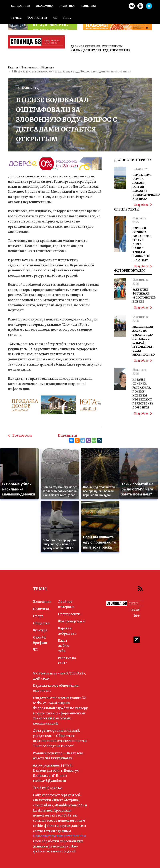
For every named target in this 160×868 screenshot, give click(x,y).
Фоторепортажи (129, 271)
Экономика (45, 6)
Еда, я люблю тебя (117, 50)
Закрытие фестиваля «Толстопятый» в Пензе (144, 296)
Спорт (38, 616)
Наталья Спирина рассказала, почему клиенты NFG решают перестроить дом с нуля (143, 394)
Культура (40, 630)
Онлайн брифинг (40, 640)
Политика (67, 6)
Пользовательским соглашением (59, 836)
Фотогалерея (37, 18)
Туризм (16, 18)
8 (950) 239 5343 (51, 788)
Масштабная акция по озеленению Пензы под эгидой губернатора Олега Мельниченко (143, 341)
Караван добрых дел (86, 50)
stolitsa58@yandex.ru (49, 781)
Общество (88, 6)
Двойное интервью (85, 46)
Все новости (21, 6)
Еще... (67, 18)
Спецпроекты (112, 46)
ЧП (55, 18)
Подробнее (143, 205)
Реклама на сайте (67, 660)
